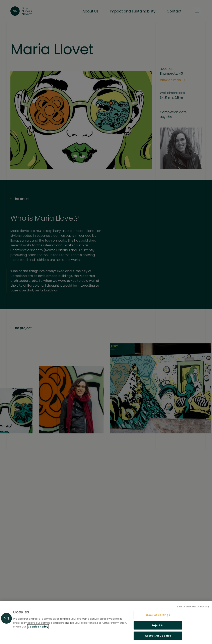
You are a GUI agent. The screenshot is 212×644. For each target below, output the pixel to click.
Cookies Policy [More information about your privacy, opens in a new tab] (38, 627)
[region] (106, 622)
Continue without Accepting (193, 607)
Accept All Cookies (158, 636)
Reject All (158, 625)
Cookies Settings (158, 615)
